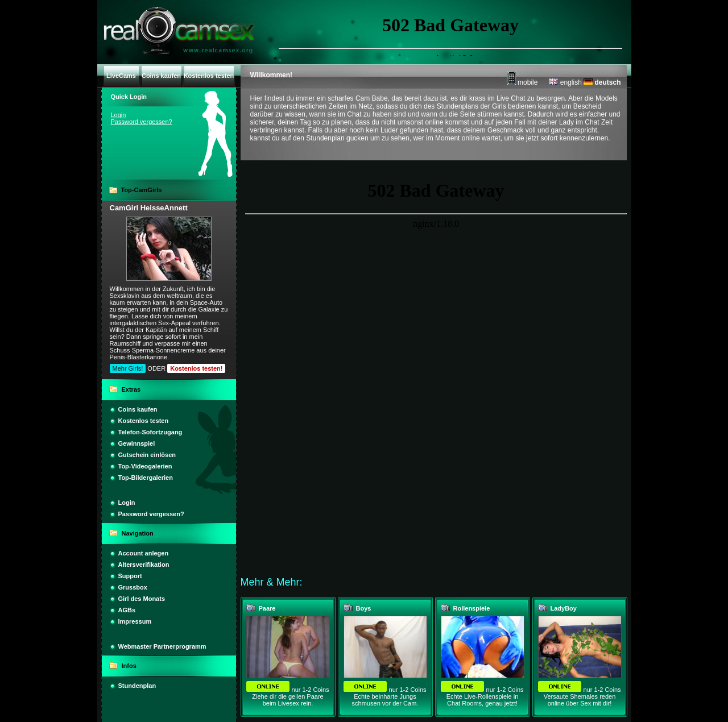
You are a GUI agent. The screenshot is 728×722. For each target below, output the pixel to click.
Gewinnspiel (137, 443)
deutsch (602, 82)
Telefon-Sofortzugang (150, 432)
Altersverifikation (144, 565)
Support (130, 576)
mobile (523, 82)
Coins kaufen (138, 409)
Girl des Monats (142, 599)
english (565, 82)
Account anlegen (144, 553)
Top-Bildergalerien (146, 478)
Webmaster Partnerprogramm (162, 646)
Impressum (135, 621)
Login (119, 115)
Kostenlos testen (144, 421)
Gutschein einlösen (147, 455)
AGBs (127, 610)
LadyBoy (564, 608)
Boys (364, 608)
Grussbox (133, 587)
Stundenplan (137, 686)
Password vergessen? (142, 122)
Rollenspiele (472, 608)
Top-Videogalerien (145, 466)
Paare (267, 608)
